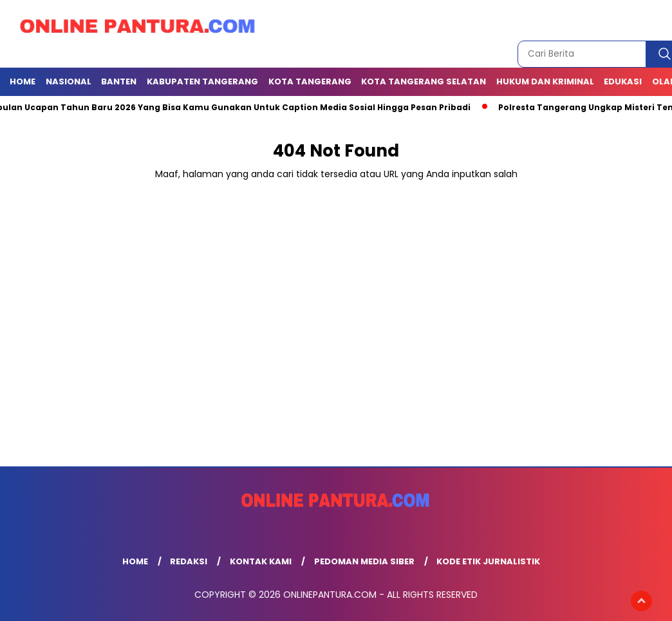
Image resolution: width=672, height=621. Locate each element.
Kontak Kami (261, 561)
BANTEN (119, 81)
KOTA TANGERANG (310, 81)
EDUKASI (623, 81)
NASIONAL (69, 81)
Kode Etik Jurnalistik (488, 561)
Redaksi (189, 561)
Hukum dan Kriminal (545, 81)
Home (23, 81)
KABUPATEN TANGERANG (202, 81)
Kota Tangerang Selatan (424, 81)
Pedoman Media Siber (364, 561)
